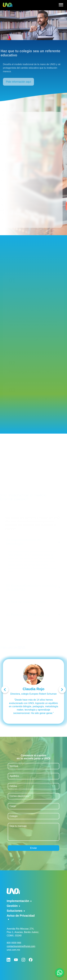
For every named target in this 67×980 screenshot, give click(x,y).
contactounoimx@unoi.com (21, 946)
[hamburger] (61, 5)
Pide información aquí (18, 85)
